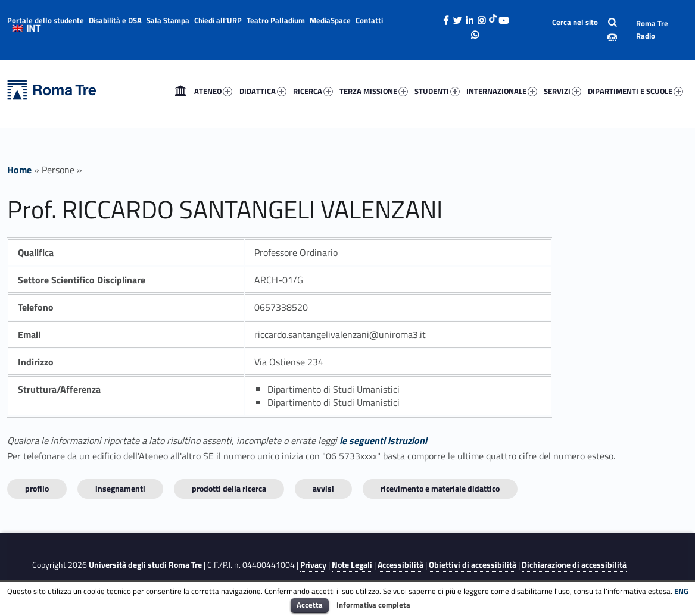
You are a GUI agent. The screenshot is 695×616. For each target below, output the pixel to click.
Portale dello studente (46, 20)
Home (180, 91)
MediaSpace (330, 20)
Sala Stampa (168, 20)
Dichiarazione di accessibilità (574, 565)
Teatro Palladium (276, 20)
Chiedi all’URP (218, 20)
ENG (681, 591)
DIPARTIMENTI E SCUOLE (635, 91)
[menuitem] (180, 91)
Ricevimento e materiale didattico (440, 488)
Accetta (310, 605)
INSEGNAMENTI (120, 488)
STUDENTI (437, 91)
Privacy (313, 565)
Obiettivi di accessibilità (473, 565)
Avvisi (323, 488)
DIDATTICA (263, 91)
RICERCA (313, 91)
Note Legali (352, 565)
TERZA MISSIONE (374, 91)
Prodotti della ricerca (229, 488)
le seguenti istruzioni (383, 440)
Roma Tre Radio (652, 29)
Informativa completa (373, 605)
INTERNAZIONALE (502, 91)
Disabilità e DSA (115, 20)
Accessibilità (401, 565)
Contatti (369, 20)
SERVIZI (562, 91)
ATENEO (213, 91)
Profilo (37, 488)
